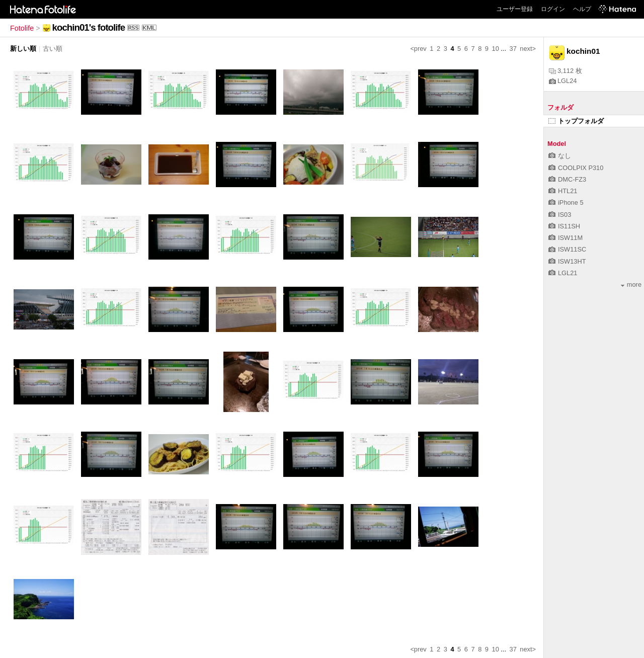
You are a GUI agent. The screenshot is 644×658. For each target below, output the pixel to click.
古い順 (53, 49)
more (631, 284)
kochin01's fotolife (89, 27)
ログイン (553, 9)
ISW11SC (567, 249)
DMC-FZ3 (567, 179)
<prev (418, 49)
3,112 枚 (566, 71)
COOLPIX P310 (576, 168)
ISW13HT (567, 261)
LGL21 (563, 273)
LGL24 (563, 81)
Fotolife (22, 28)
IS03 (560, 215)
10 (496, 49)
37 (513, 49)
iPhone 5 (566, 202)
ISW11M (566, 238)
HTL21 (563, 191)
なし (560, 156)
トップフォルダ (576, 121)
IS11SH (564, 226)
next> (528, 49)
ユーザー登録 (515, 9)
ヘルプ (582, 9)
